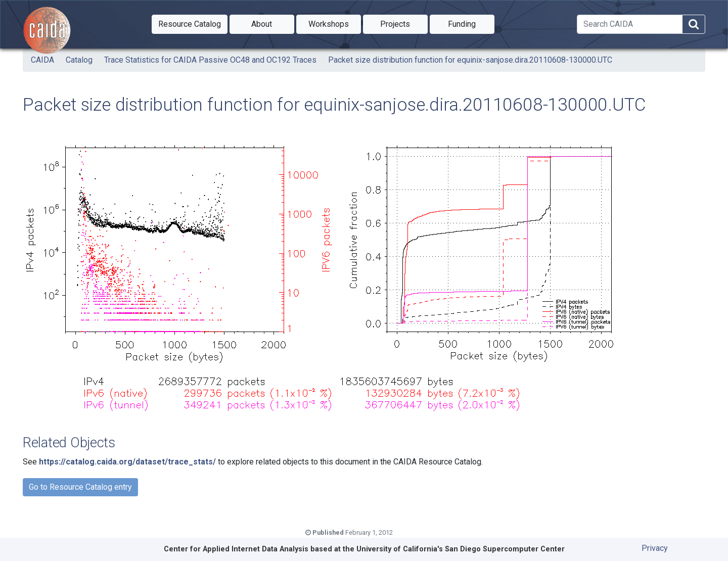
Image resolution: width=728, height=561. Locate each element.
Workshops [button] (335, 23)
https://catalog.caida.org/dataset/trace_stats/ (127, 462)
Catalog (79, 60)
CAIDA (42, 60)
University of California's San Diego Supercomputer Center (461, 549)
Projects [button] (404, 23)
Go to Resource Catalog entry (80, 487)
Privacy (655, 548)
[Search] (630, 24)
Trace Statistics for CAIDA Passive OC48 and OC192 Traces (210, 60)
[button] (190, 24)
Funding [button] (471, 23)
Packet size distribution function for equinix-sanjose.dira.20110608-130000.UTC (470, 60)
